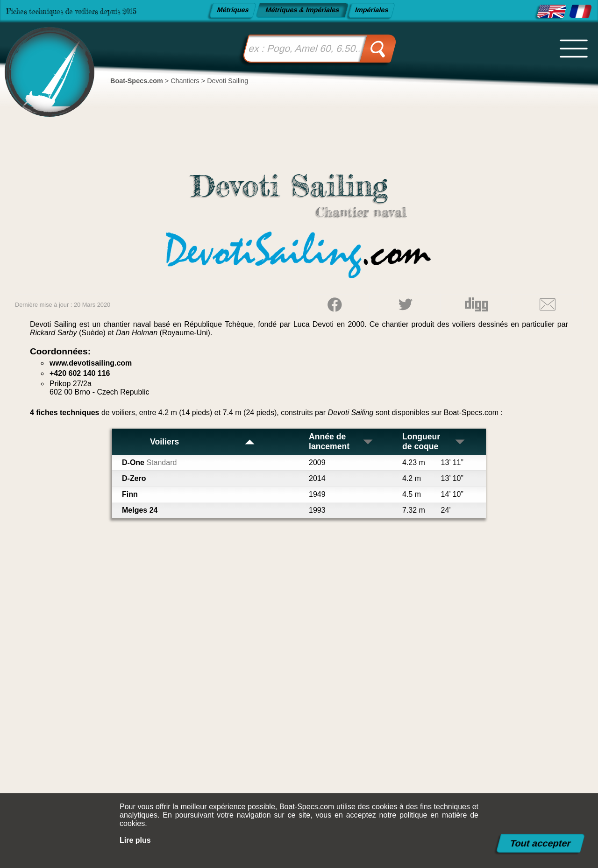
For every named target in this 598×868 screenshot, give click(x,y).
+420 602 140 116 (80, 373)
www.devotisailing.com (91, 363)
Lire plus (135, 840)
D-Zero (134, 478)
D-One (149, 462)
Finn (130, 494)
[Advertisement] (299, 689)
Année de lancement (341, 441)
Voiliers (203, 442)
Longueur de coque (434, 441)
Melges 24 (140, 510)
